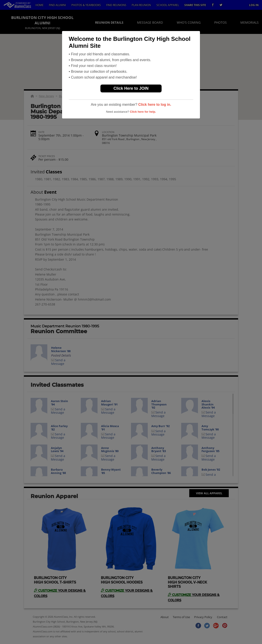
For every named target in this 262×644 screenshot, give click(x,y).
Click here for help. (143, 112)
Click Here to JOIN (131, 88)
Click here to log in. (155, 105)
